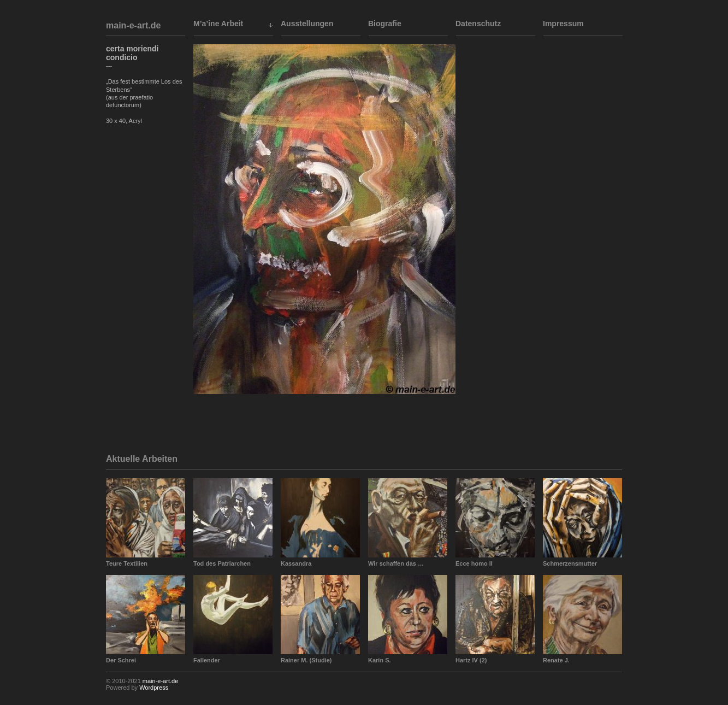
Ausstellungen (307, 23)
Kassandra (296, 563)
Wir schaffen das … (396, 563)
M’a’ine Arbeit (218, 23)
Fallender (207, 660)
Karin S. (380, 660)
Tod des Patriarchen (222, 563)
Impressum (563, 23)
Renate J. (556, 660)
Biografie (385, 23)
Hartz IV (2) (471, 660)
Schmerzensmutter (570, 563)
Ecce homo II (474, 563)
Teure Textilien (127, 563)
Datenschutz (478, 23)
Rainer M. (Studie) (306, 660)
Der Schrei (121, 660)
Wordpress (154, 688)
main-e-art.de (133, 25)
